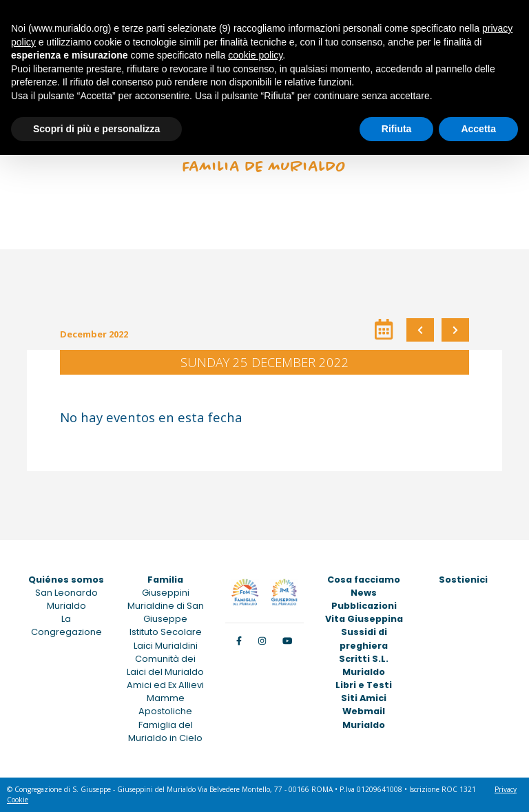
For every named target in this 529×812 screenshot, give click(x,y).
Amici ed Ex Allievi (165, 685)
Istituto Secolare (166, 632)
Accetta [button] (478, 129)
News (364, 593)
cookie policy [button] (255, 55)
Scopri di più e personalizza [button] (96, 129)
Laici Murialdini (166, 646)
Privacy (506, 789)
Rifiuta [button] (397, 129)
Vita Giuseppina (364, 619)
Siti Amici (364, 698)
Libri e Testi (364, 685)
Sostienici (463, 580)
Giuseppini (166, 593)
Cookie (18, 800)
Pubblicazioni (364, 606)
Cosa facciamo (364, 580)
